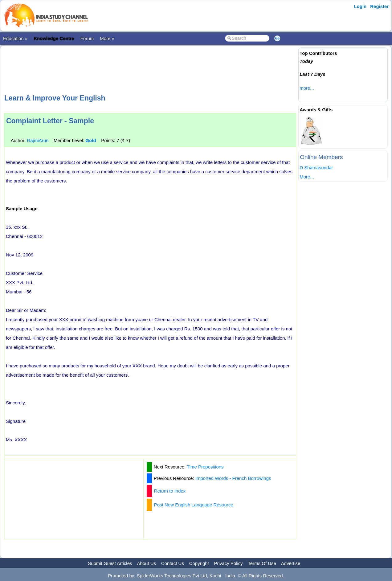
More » (107, 38)
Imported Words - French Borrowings (233, 478)
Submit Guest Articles (110, 563)
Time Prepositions (205, 467)
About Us (146, 563)
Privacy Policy (229, 563)
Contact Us (173, 563)
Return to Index (170, 491)
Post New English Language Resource (194, 505)
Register (379, 6)
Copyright (199, 563)
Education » (15, 38)
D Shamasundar (316, 168)
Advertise (291, 563)
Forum (87, 38)
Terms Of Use (262, 563)
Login (360, 6)
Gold (91, 140)
